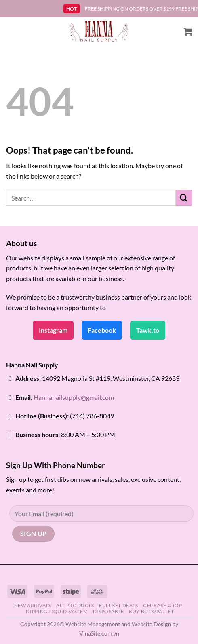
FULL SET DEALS (119, 605)
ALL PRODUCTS (75, 605)
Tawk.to (148, 330)
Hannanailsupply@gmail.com (74, 397)
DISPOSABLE (108, 611)
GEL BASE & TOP (163, 605)
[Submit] (184, 198)
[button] (188, 32)
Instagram (53, 330)
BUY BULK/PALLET (151, 611)
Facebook (102, 330)
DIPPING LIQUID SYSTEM (57, 611)
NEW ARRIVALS (33, 605)
